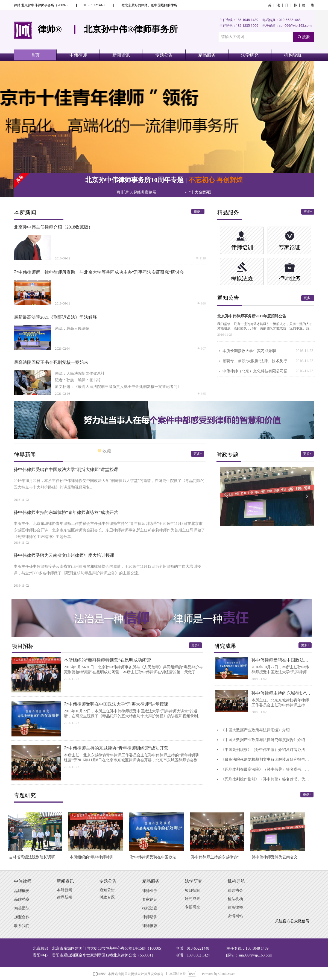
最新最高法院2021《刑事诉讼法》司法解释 (55, 317)
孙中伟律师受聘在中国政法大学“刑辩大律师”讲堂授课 (66, 469)
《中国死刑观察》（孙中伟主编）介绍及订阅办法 (263, 750)
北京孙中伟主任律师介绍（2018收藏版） (53, 227)
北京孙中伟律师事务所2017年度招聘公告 (252, 316)
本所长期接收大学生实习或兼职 (249, 351)
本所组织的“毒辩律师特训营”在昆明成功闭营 (107, 660)
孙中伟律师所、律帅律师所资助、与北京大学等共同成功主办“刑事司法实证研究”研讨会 (99, 272)
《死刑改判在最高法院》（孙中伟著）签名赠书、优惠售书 (267, 769)
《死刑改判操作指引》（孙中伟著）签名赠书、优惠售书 (267, 779)
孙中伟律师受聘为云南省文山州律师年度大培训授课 (64, 555)
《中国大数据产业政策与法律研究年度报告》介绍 (263, 740)
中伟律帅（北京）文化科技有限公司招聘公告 (258, 371)
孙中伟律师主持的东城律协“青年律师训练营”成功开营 (66, 512)
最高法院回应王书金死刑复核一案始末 (51, 362)
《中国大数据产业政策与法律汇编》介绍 (255, 730)
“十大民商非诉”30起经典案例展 (137, 192)
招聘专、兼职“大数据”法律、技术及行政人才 (258, 361)
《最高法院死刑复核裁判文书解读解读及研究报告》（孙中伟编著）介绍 (267, 760)
